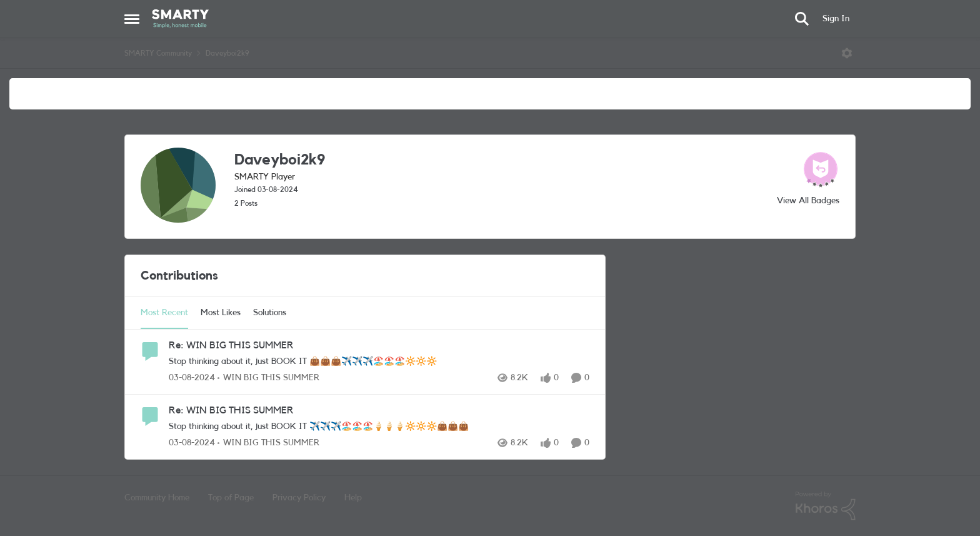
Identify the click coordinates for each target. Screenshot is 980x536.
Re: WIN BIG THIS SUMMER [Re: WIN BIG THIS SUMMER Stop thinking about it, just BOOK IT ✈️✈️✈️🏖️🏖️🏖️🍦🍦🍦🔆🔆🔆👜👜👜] (231, 410)
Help (353, 498)
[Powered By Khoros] (826, 506)
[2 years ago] (192, 378)
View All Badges (808, 201)
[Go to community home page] (180, 19)
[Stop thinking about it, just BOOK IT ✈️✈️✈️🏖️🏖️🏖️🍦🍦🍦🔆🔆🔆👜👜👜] (379, 427)
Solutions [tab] (270, 313)
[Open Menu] (847, 53)
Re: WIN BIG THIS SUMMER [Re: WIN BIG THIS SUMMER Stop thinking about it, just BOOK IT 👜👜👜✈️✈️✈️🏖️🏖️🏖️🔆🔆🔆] (231, 345)
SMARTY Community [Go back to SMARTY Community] (158, 53)
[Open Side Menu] (132, 19)
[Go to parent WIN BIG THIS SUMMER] (268, 378)
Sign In (836, 19)
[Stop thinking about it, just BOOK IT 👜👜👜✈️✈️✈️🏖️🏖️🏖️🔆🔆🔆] (379, 362)
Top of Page (231, 498)
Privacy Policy (299, 498)
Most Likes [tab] (221, 313)
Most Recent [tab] (164, 313)
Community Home (157, 498)
